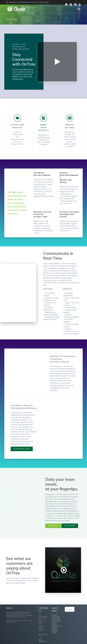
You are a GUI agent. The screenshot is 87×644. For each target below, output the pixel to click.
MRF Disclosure (42, 640)
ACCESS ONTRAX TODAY (22, 449)
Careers (54, 615)
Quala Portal (56, 616)
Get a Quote (56, 618)
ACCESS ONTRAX (70, 526)
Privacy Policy (56, 621)
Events (54, 632)
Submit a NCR (56, 626)
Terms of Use (56, 620)
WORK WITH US (53, 526)
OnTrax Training (54, 624)
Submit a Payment (55, 628)
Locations (55, 631)
